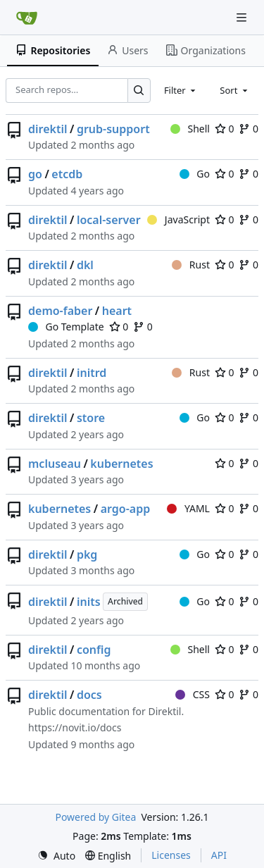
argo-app (126, 509)
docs (89, 695)
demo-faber (60, 311)
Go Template (66, 327)
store (91, 418)
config (94, 650)
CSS (193, 694)
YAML (188, 508)
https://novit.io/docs (75, 727)
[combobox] (181, 90)
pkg (87, 554)
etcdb (67, 174)
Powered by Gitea (95, 817)
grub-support (113, 129)
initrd (92, 373)
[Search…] (139, 91)
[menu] (56, 856)
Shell (190, 129)
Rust (191, 265)
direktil (48, 129)
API (219, 855)
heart (117, 311)
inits (89, 602)
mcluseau (55, 464)
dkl (85, 265)
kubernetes (121, 464)
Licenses (171, 855)
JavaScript (178, 219)
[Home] (27, 18)
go (35, 174)
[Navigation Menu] (243, 17)
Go (195, 174)
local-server (109, 220)
